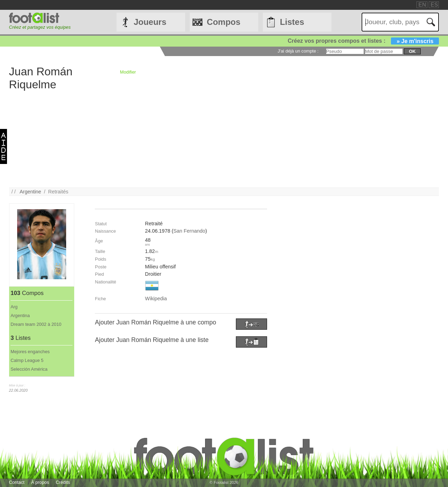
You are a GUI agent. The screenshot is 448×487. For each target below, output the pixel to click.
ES (434, 5)
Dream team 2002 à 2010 (36, 324)
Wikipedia (156, 299)
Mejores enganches (30, 352)
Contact (17, 482)
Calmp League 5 (27, 360)
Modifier (128, 72)
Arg (14, 307)
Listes (292, 22)
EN (422, 5)
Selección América (29, 369)
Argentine (30, 192)
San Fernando (189, 231)
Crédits (63, 482)
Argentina (20, 315)
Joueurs (150, 22)
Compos (224, 22)
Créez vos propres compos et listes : (363, 41)
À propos (40, 482)
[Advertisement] (219, 138)
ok (412, 51)
